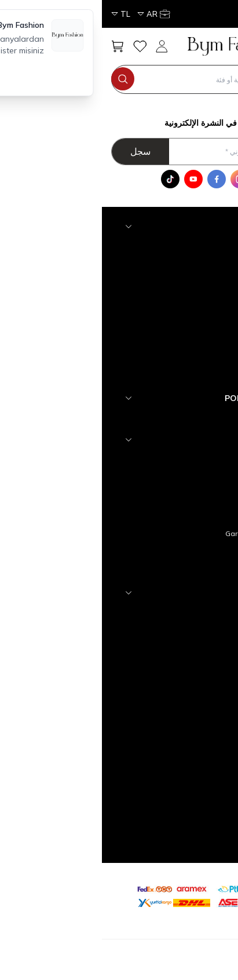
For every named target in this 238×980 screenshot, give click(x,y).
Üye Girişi (191, 724)
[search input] (115, 79)
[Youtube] (91, 179)
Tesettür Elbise (181, 302)
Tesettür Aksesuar (175, 246)
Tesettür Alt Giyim (177, 357)
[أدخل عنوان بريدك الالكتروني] (115, 152)
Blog (198, 571)
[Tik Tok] (68, 179)
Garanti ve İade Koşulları (165, 533)
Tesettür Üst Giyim (175, 376)
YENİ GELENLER (180, 418)
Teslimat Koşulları (176, 478)
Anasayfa (190, 612)
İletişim (194, 649)
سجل (39, 151)
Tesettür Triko (184, 265)
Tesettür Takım (182, 320)
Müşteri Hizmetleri (176, 668)
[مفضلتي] (38, 46)
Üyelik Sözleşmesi (175, 496)
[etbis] (174, 894)
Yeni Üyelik (188, 705)
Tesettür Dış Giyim (176, 339)
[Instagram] (138, 179)
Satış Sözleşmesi (177, 515)
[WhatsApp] (161, 179)
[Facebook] (115, 179)
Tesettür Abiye (182, 283)
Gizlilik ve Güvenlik (175, 552)
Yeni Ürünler (186, 631)
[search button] (21, 79)
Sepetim (192, 686)
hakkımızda (187, 459)
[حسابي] (62, 14)
